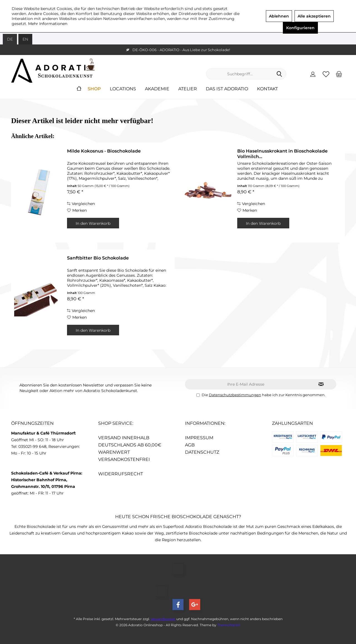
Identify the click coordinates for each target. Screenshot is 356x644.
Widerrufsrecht (121, 474)
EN (25, 39)
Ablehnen (279, 16)
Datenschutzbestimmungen (235, 395)
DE (10, 39)
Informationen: (205, 423)
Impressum (199, 438)
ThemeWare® (229, 625)
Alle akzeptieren (314, 16)
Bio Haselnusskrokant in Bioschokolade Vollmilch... (282, 154)
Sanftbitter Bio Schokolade (98, 258)
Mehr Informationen (48, 24)
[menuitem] (339, 74)
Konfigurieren (300, 28)
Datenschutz (202, 452)
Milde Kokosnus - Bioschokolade (104, 151)
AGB (190, 445)
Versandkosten (163, 619)
